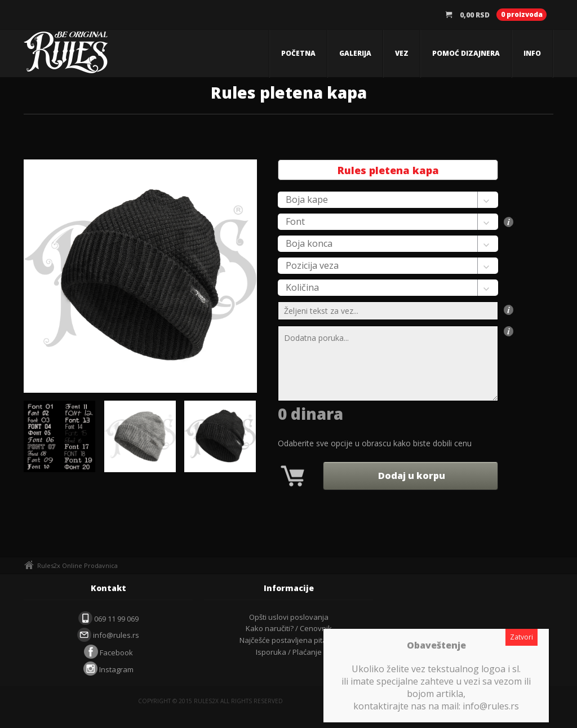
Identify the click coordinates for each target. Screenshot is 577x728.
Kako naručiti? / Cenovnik (289, 628)
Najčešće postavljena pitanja (288, 640)
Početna (298, 53)
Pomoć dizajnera (466, 53)
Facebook (108, 652)
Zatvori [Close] (521, 637)
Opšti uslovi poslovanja (289, 617)
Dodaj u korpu (410, 476)
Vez (402, 53)
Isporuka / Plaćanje (289, 652)
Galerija (355, 53)
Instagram (108, 669)
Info (532, 53)
